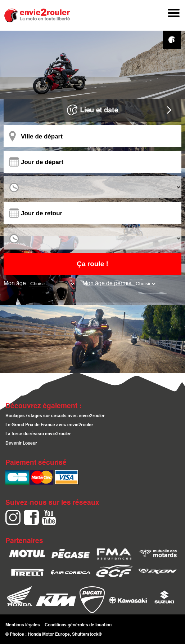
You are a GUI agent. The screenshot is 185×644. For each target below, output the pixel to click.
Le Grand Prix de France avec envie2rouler (49, 425)
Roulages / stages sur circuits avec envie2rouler (55, 416)
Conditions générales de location (78, 625)
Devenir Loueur (21, 444)
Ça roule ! (92, 264)
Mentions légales (23, 625)
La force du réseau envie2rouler (38, 434)
